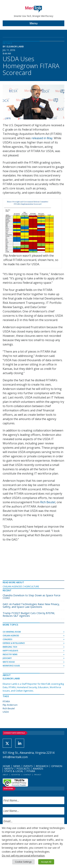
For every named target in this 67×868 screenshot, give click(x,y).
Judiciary (7, 658)
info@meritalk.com (15, 757)
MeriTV (9, 769)
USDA (6, 712)
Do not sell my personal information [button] (23, 855)
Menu (34, 23)
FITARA (6, 701)
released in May (42, 138)
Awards (38, 769)
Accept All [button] (46, 862)
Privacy (38, 775)
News (17, 766)
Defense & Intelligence (14, 643)
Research (42, 766)
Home (6, 766)
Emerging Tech (10, 647)
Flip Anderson (10, 705)
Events (28, 766)
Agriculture (32, 586)
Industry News (10, 654)
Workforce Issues (11, 666)
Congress (8, 639)
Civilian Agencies (13, 586)
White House (9, 662)
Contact (27, 775)
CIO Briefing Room (12, 632)
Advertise (16, 775)
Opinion (57, 766)
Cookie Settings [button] (23, 862)
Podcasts (23, 769)
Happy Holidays (10, 651)
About (5, 775)
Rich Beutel (48, 502)
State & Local (14, 771)
